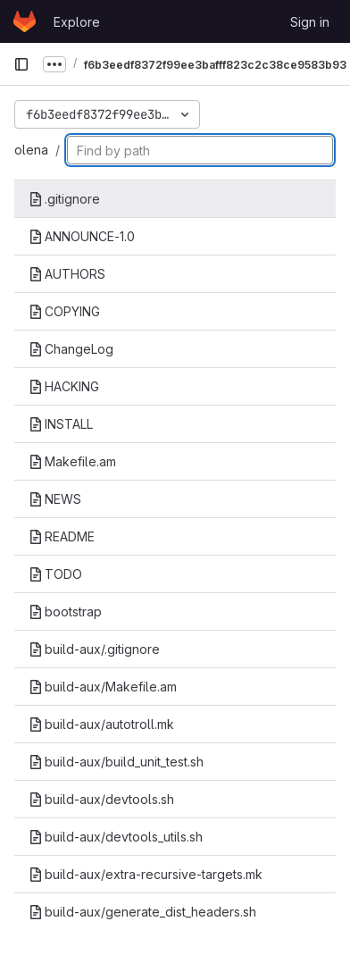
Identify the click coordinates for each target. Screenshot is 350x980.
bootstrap (65, 611)
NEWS (55, 499)
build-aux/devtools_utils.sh (116, 837)
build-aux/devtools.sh (101, 799)
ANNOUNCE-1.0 (82, 236)
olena (31, 150)
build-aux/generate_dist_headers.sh (142, 912)
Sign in (310, 22)
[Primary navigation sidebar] (21, 64)
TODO (55, 574)
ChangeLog (71, 349)
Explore (77, 22)
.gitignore (64, 199)
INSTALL (61, 424)
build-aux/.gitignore (94, 649)
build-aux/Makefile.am (103, 687)
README (62, 536)
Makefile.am (72, 461)
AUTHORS (67, 274)
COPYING (64, 311)
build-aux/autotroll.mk (101, 724)
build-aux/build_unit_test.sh (116, 762)
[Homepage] (25, 21)
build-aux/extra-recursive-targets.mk (146, 874)
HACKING (64, 386)
